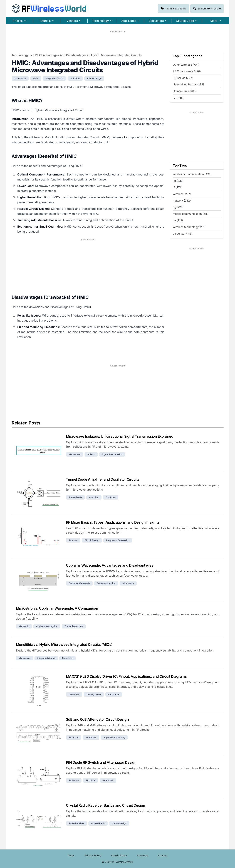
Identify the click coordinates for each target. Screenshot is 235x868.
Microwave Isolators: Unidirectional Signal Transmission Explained (120, 436)
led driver (74, 694)
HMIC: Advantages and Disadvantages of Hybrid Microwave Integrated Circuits (88, 55)
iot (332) (178, 181)
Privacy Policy (93, 855)
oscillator (111, 497)
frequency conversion (118, 540)
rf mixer (73, 540)
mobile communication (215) (191, 214)
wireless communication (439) (192, 174)
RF (49, 9)
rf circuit (75, 78)
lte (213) (178, 220)
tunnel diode (75, 497)
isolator (91, 454)
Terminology (20, 55)
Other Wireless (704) (186, 65)
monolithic (67, 658)
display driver (94, 694)
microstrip (24, 626)
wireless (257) (182, 194)
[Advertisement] (118, 41)
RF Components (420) (187, 71)
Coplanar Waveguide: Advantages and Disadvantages (110, 565)
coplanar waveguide (79, 583)
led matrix (114, 694)
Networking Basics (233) (188, 84)
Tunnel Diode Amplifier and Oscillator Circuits (103, 479)
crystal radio (98, 823)
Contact (163, 855)
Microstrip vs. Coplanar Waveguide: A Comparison (57, 608)
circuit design (94, 78)
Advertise (143, 855)
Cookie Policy (119, 855)
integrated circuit (54, 78)
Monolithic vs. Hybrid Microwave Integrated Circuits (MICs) (64, 645)
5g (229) (178, 207)
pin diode (91, 780)
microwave (20, 78)
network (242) (182, 201)
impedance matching (114, 737)
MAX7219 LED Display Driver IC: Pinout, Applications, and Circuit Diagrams (126, 676)
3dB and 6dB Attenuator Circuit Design (97, 719)
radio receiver (76, 823)
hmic (36, 78)
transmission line (106, 583)
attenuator (91, 737)
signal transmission (112, 454)
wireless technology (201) (189, 227)
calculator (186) (183, 234)
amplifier (94, 497)
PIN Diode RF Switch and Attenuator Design (101, 762)
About (71, 855)
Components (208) (185, 91)
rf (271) (177, 187)
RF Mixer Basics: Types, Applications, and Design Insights (113, 522)
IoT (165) (178, 98)
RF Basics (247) (183, 78)
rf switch (74, 780)
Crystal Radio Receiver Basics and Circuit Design (106, 805)
